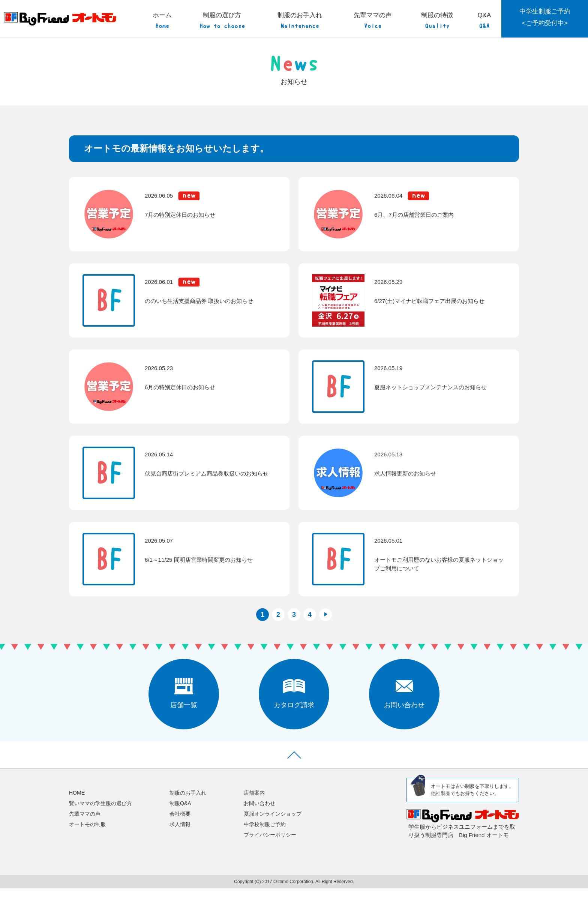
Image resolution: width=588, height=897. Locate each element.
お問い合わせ (259, 812)
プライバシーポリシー (270, 844)
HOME (77, 801)
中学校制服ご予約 (265, 833)
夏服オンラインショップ (273, 823)
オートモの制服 (87, 833)
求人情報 (180, 833)
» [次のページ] (325, 623)
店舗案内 (254, 801)
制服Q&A (180, 812)
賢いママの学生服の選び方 (100, 812)
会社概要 (180, 823)
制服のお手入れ (188, 801)
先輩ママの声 (85, 823)
